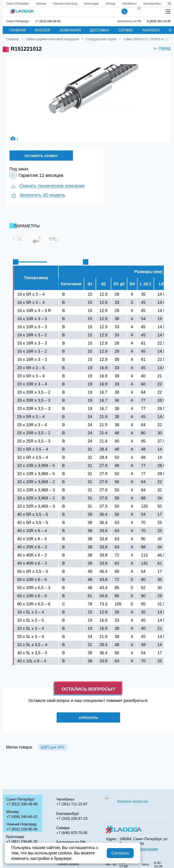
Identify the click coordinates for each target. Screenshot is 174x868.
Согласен (120, 853)
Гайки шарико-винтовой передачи (52, 39)
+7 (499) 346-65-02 (22, 817)
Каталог (43, 30)
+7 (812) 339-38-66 (48, 21)
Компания (70, 30)
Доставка (100, 30)
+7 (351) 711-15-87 (72, 804)
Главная (18, 30)
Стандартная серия (101, 39)
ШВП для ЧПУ (52, 750)
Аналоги (151, 30)
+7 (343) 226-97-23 (72, 819)
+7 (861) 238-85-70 (22, 842)
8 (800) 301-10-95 (159, 21)
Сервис (126, 30)
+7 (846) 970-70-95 (72, 833)
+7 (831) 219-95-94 (22, 829)
